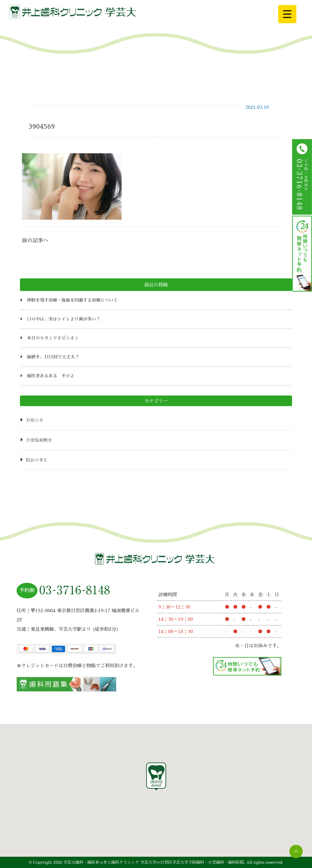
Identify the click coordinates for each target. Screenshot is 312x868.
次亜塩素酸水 (39, 440)
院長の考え (37, 460)
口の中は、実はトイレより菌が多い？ (64, 319)
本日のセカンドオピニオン (53, 338)
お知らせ (35, 420)
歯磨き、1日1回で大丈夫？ (53, 357)
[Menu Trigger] (287, 14)
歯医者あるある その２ (51, 376)
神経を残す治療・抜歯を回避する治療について (72, 300)
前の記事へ (35, 241)
